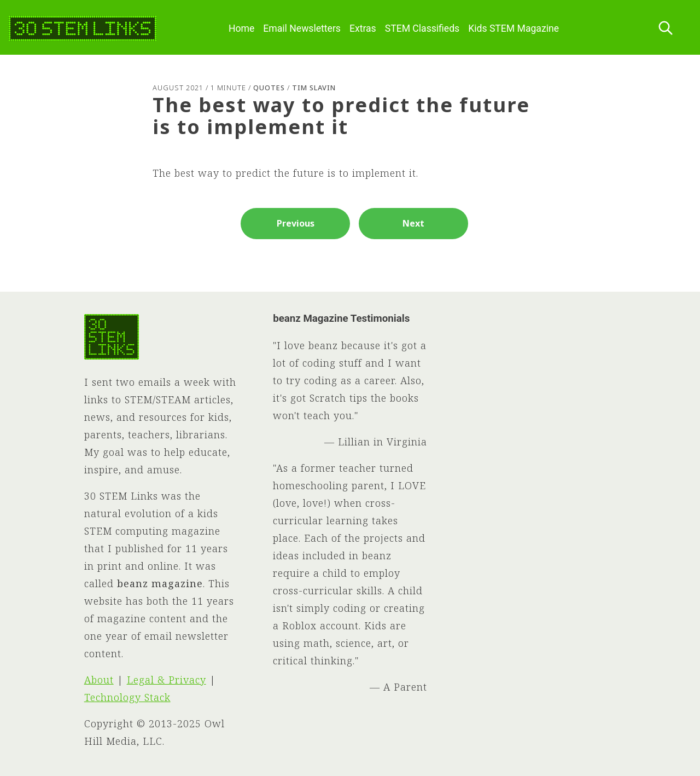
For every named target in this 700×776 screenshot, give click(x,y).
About (99, 680)
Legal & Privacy (167, 680)
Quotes (269, 88)
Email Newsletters (302, 28)
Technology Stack (127, 697)
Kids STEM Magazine (514, 28)
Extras (363, 28)
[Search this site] (666, 29)
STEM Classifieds (422, 28)
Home (241, 28)
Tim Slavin (314, 88)
